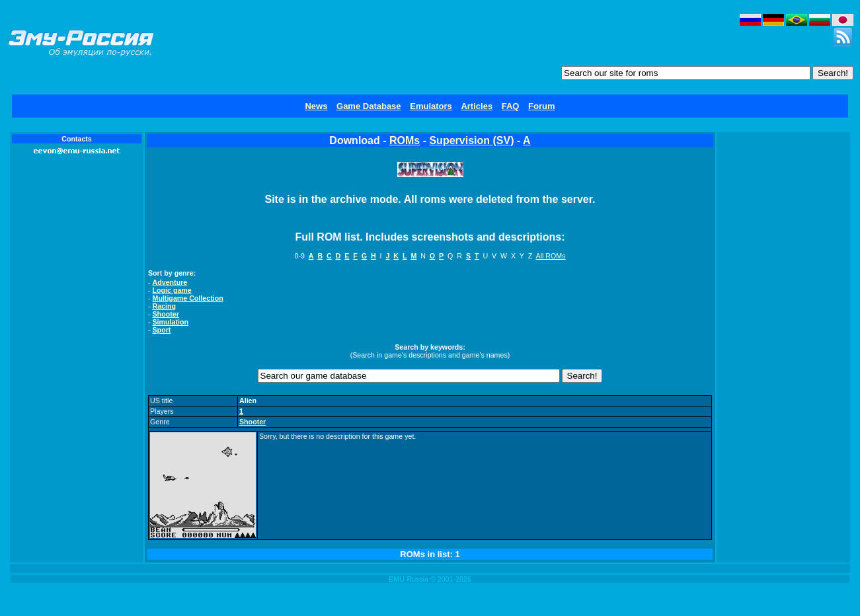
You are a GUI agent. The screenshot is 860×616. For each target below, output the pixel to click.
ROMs (405, 140)
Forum (541, 106)
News (316, 106)
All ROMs (551, 256)
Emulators (431, 106)
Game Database (369, 106)
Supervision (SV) (471, 140)
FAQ (511, 106)
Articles (477, 106)
